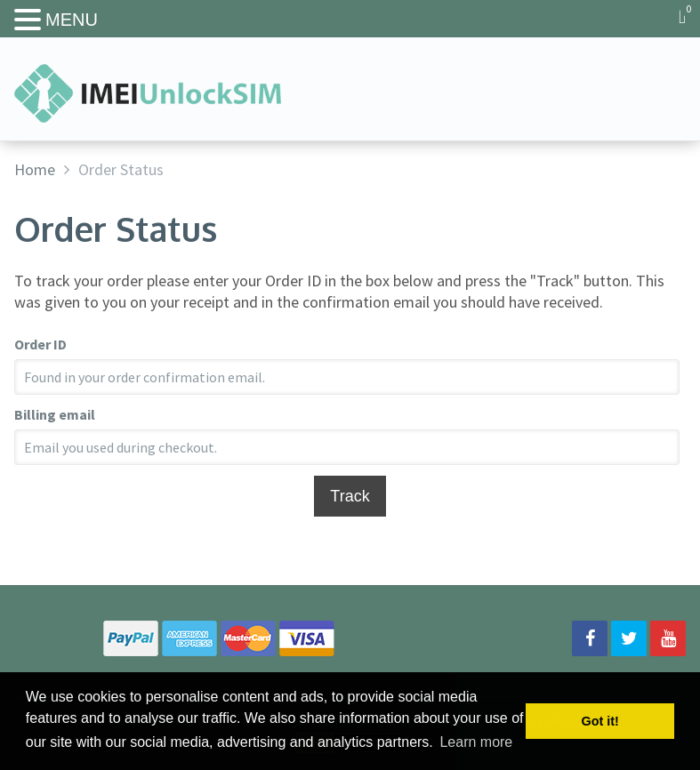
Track (350, 496)
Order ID (40, 344)
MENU (72, 20)
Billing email (55, 414)
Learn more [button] (476, 742)
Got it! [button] (600, 721)
